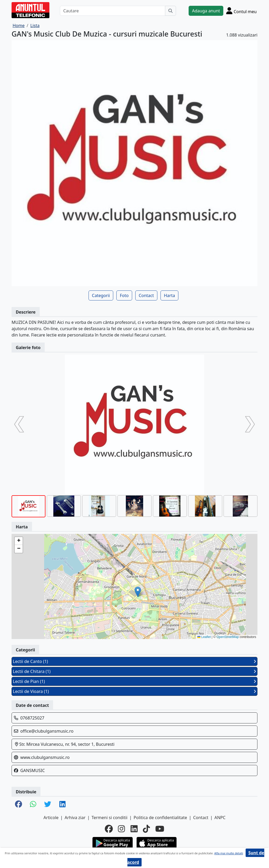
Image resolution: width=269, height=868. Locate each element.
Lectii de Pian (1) (134, 681)
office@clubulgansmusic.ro (47, 731)
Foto (124, 295)
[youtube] (160, 829)
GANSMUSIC (32, 770)
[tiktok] (146, 829)
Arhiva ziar (75, 818)
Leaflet (204, 637)
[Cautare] (113, 11)
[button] (138, 592)
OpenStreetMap (228, 637)
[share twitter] (48, 805)
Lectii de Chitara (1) (134, 671)
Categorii (101, 295)
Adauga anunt (206, 11)
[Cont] (241, 11)
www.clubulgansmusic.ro (45, 757)
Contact (146, 295)
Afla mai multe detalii (229, 853)
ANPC (220, 818)
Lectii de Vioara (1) (134, 691)
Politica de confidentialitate (160, 818)
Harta (169, 295)
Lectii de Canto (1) (134, 661)
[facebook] (109, 829)
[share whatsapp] (33, 805)
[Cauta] (170, 11)
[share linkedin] (63, 805)
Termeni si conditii (109, 818)
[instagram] (121, 829)
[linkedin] (134, 829)
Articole (51, 818)
